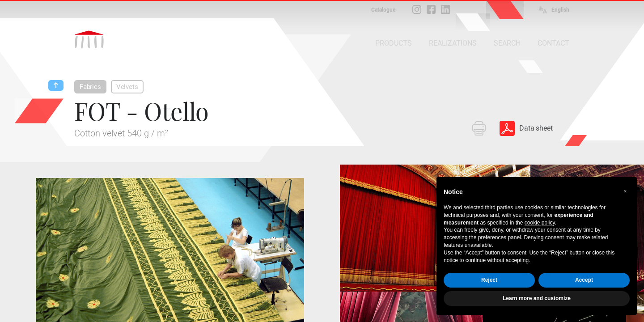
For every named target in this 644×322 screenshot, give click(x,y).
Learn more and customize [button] (537, 298)
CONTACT (553, 43)
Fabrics (90, 87)
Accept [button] (584, 280)
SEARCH (507, 43)
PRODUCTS (394, 43)
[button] (625, 191)
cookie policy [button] (540, 223)
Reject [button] (489, 280)
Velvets (127, 87)
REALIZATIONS (453, 43)
